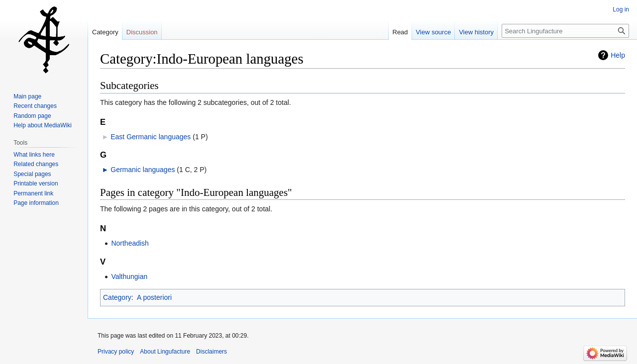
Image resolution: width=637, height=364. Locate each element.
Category (117, 297)
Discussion (142, 32)
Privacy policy (116, 352)
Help (618, 55)
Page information (36, 203)
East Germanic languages (151, 137)
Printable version (36, 183)
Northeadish (130, 243)
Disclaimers (212, 352)
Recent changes (35, 106)
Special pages (32, 174)
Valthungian (129, 276)
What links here (34, 155)
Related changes (36, 164)
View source (434, 32)
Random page (32, 116)
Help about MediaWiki (43, 125)
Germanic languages (143, 170)
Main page (27, 96)
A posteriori (154, 297)
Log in (621, 9)
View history (476, 32)
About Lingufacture (165, 352)
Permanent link (33, 193)
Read (400, 32)
